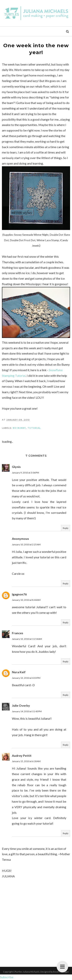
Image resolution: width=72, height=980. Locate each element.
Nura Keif (19, 672)
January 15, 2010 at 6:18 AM (26, 761)
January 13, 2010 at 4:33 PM (26, 678)
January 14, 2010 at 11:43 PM (27, 711)
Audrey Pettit (22, 756)
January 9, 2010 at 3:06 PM (25, 473)
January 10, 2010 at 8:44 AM (26, 600)
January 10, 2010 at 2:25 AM (26, 544)
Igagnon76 (19, 594)
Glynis (16, 467)
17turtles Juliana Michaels (26, 972)
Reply (66, 528)
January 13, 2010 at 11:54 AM (27, 639)
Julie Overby (21, 705)
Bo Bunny (19, 428)
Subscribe (7, 977)
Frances (18, 633)
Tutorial (34, 428)
